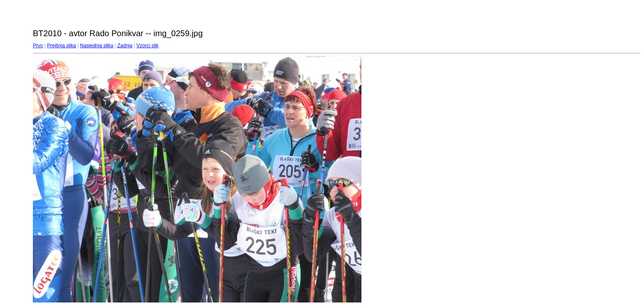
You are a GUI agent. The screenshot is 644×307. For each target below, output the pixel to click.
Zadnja (125, 46)
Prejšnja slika (61, 46)
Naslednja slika (97, 46)
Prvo (38, 46)
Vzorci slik (147, 46)
